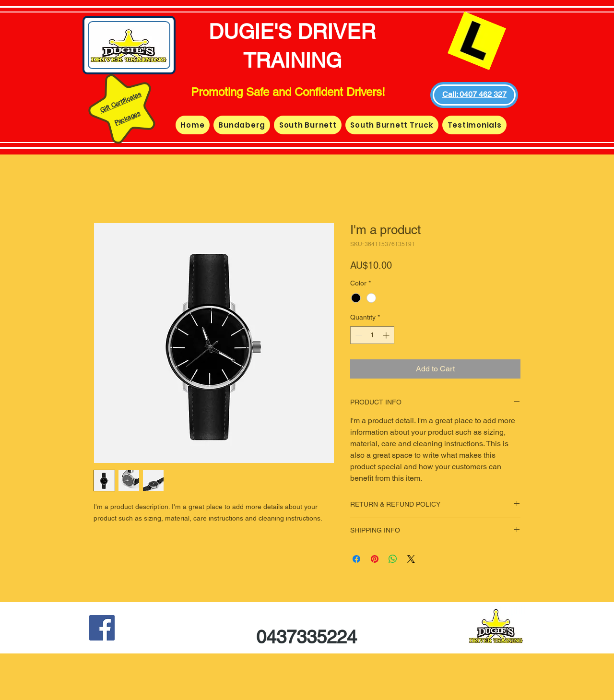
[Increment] (387, 335)
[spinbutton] (372, 335)
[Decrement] (358, 335)
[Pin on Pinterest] (375, 559)
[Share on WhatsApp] (393, 559)
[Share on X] (411, 559)
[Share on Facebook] (356, 559)
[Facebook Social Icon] (102, 628)
